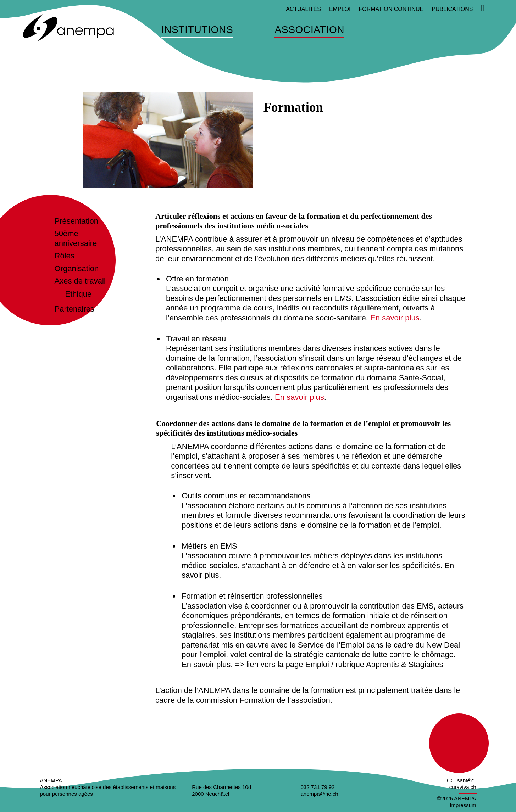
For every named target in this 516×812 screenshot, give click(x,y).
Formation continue (391, 9)
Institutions (197, 30)
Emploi (340, 9)
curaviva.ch (463, 787)
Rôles (65, 256)
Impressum (463, 805)
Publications (452, 9)
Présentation (77, 221)
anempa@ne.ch (320, 794)
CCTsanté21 (462, 780)
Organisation (77, 268)
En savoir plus (395, 318)
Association (309, 30)
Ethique (79, 294)
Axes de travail (80, 281)
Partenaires (75, 309)
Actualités (303, 9)
